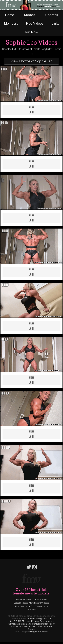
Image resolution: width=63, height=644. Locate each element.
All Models (28, 600)
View (32, 107)
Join (31, 113)
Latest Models (40, 600)
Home (9, 15)
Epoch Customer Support (23, 626)
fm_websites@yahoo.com (39, 618)
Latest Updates (21, 603)
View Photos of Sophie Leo (32, 61)
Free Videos (35, 23)
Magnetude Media (39, 632)
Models (30, 15)
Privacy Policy (48, 624)
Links (55, 23)
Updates (52, 15)
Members (11, 23)
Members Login (22, 606)
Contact (36, 624)
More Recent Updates (39, 603)
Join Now (32, 32)
